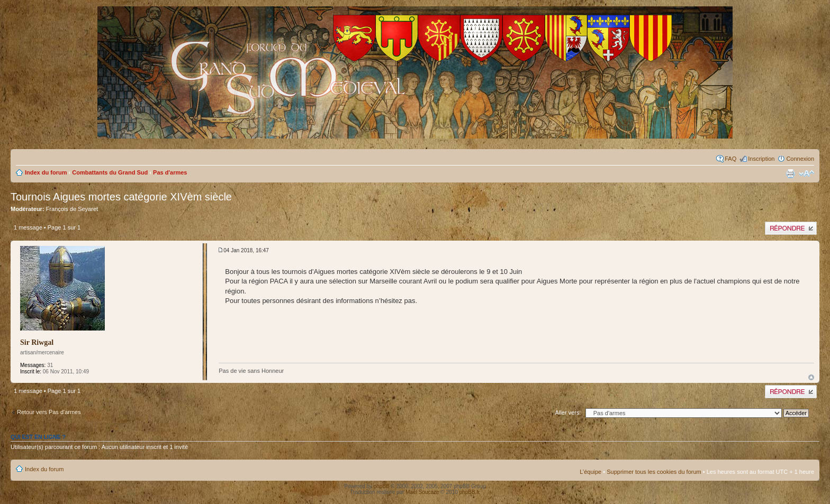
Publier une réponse (791, 228)
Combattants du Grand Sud (110, 172)
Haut (811, 377)
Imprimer (790, 173)
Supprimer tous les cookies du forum (654, 472)
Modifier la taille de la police (806, 173)
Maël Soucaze (422, 492)
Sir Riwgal (37, 342)
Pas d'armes (170, 172)
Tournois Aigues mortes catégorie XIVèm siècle (121, 197)
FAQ (730, 159)
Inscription (761, 159)
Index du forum (46, 172)
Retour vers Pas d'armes (49, 412)
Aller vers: (568, 413)
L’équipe (590, 472)
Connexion (800, 159)
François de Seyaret (72, 209)
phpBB (382, 486)
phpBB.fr (470, 492)
